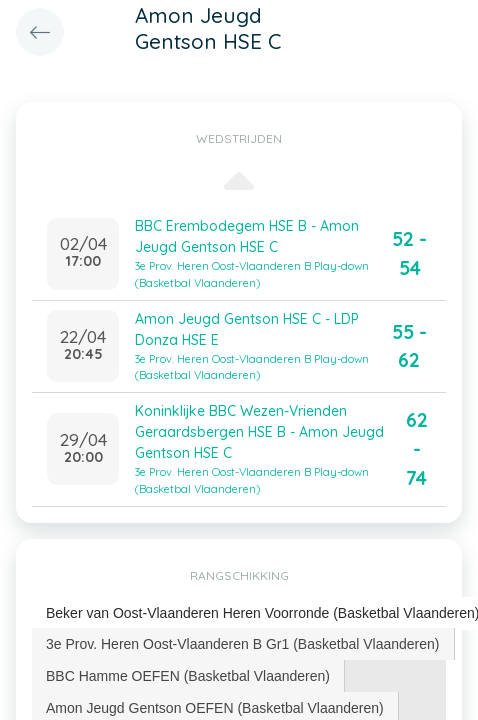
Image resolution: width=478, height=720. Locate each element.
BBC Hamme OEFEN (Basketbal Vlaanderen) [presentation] (188, 676)
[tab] (243, 644)
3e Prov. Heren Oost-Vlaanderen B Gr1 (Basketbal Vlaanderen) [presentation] (243, 644)
